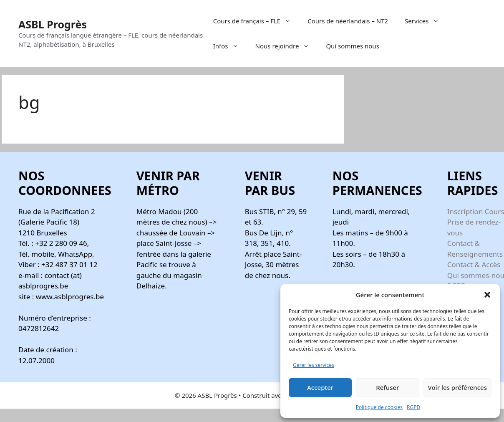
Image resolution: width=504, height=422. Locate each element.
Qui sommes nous (352, 46)
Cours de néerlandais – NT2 (348, 21)
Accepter (320, 387)
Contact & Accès (474, 264)
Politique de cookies (379, 407)
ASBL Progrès (53, 24)
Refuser (387, 387)
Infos (230, 46)
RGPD (413, 407)
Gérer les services (314, 365)
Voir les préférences (457, 387)
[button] (487, 295)
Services (426, 21)
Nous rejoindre (287, 46)
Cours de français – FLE (256, 21)
